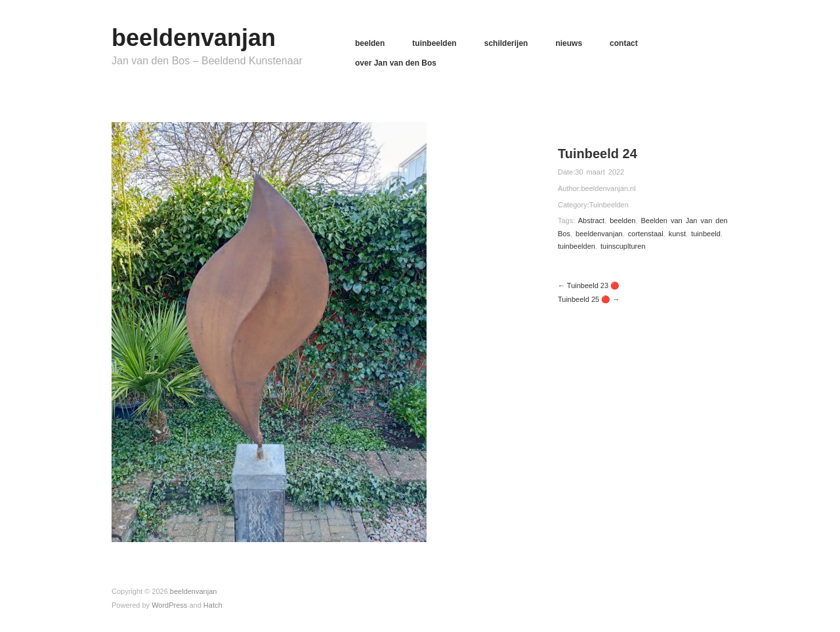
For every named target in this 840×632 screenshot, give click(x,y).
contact (624, 43)
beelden (370, 43)
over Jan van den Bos (396, 63)
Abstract (591, 221)
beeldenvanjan (194, 38)
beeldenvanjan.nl (608, 188)
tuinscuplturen (623, 246)
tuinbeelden (434, 43)
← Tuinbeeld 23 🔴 (589, 285)
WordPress (169, 605)
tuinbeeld (706, 234)
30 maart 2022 (599, 172)
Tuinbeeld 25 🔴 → (589, 299)
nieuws (569, 43)
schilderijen (506, 43)
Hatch (213, 605)
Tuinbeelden (609, 205)
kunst (677, 234)
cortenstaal (646, 234)
